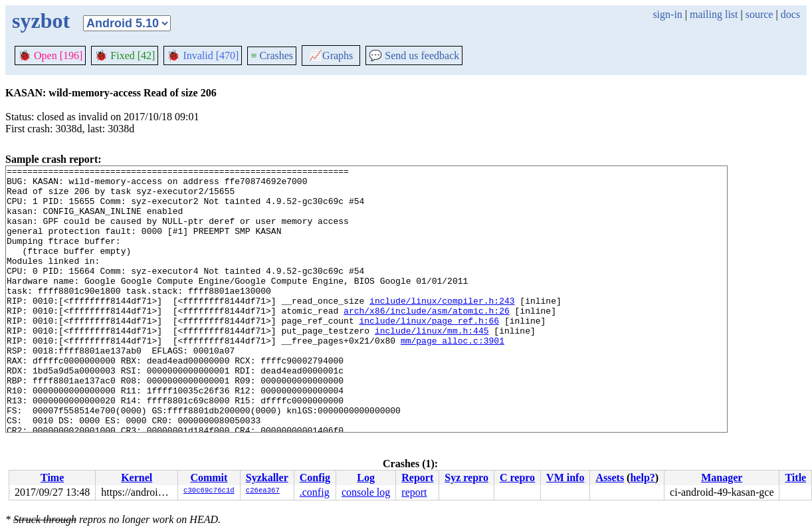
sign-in (667, 14)
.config (315, 492)
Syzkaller (267, 478)
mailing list (714, 14)
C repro (517, 478)
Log (366, 478)
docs (790, 14)
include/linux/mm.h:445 (432, 364)
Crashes (272, 55)
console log (366, 492)
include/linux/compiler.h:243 (442, 328)
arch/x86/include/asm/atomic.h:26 (427, 340)
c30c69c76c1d (209, 491)
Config (315, 478)
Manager (722, 478)
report (414, 492)
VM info (565, 478)
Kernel (137, 478)
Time (52, 478)
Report (417, 478)
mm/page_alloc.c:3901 (453, 376)
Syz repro (466, 478)
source (760, 14)
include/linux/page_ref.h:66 (429, 352)
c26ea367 (263, 491)
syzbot (41, 21)
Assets (610, 478)
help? (642, 478)
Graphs (331, 55)
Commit (209, 478)
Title (795, 478)
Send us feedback (414, 55)
